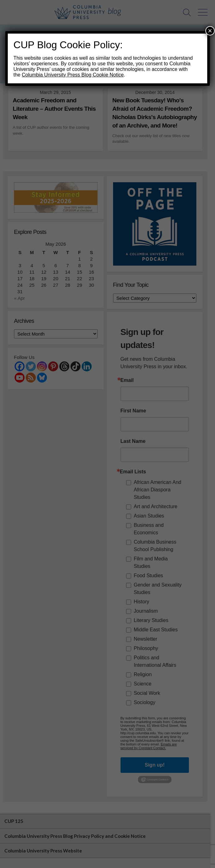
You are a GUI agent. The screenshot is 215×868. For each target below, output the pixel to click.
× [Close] (210, 31)
